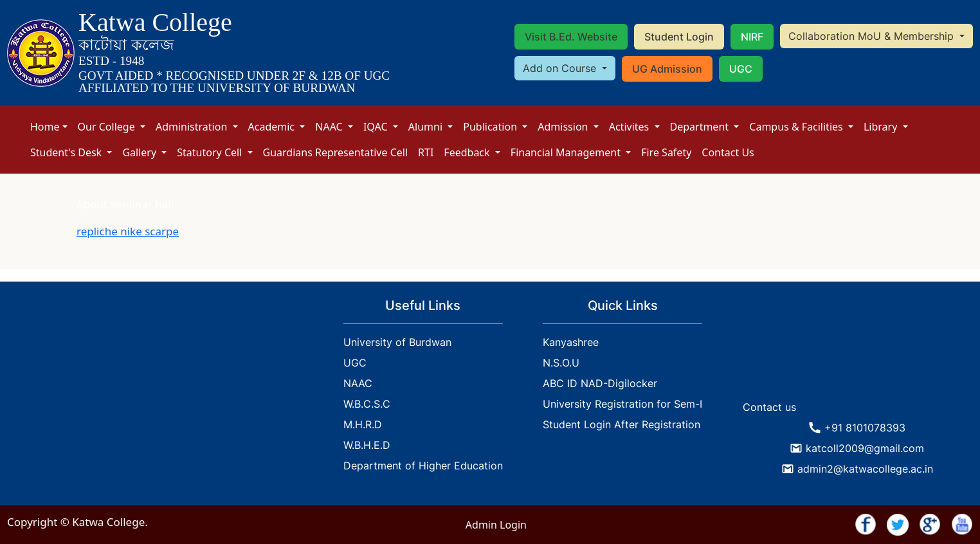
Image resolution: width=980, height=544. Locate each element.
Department (701, 127)
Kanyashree (571, 342)
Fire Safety (666, 152)
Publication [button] (491, 127)
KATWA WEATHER (857, 346)
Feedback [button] (468, 152)
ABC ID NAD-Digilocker (600, 383)
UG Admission (667, 69)
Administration (193, 127)
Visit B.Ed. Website (571, 37)
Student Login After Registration (622, 424)
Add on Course (561, 68)
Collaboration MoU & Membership (873, 36)
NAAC (330, 127)
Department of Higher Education (423, 466)
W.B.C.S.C (367, 404)
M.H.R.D (363, 424)
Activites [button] (631, 127)
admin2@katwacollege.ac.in (865, 469)
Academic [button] (273, 127)
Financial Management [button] (567, 152)
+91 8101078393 (865, 428)
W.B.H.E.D (367, 445)
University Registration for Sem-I (622, 404)
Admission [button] (564, 127)
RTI (426, 152)
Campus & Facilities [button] (797, 127)
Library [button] (882, 127)
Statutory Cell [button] (211, 152)
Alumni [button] (427, 127)
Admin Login (496, 525)
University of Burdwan (397, 342)
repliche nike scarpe (128, 231)
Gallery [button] (141, 152)
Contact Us (728, 152)
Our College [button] (108, 127)
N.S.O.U (561, 363)
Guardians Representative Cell (336, 152)
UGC (741, 69)
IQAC (377, 127)
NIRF (752, 37)
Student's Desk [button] (67, 152)
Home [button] (45, 127)
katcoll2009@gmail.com (865, 448)
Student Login (679, 37)
